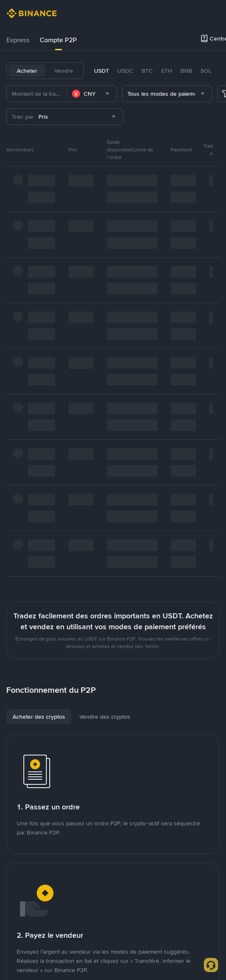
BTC (147, 71)
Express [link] (18, 40)
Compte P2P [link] (58, 40)
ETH (167, 71)
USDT (102, 71)
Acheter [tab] (27, 71)
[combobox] (92, 94)
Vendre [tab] (64, 71)
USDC (125, 71)
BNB (186, 71)
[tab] (18, 40)
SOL (206, 71)
